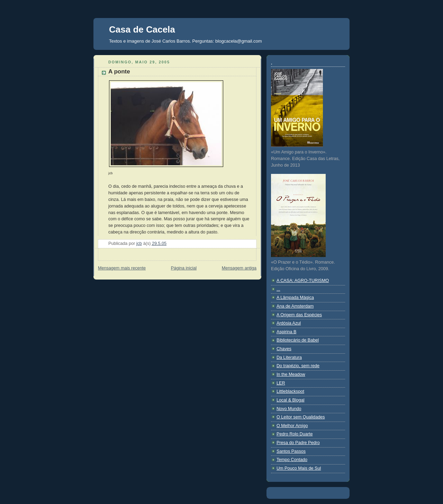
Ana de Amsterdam (295, 306)
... (278, 289)
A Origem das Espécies (299, 315)
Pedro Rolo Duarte (295, 434)
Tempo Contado (292, 460)
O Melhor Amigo (292, 426)
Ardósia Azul (289, 323)
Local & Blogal (291, 400)
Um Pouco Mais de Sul (299, 468)
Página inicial (184, 268)
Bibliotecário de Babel (298, 340)
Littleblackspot (290, 391)
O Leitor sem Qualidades (301, 417)
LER (281, 383)
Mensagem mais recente (122, 268)
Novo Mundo (289, 409)
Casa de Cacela (142, 29)
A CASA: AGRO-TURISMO (303, 281)
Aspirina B (286, 332)
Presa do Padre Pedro (298, 443)
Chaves (284, 349)
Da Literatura (289, 357)
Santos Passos (291, 451)
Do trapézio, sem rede (298, 366)
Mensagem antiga (239, 268)
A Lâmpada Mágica (295, 298)
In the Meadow (291, 374)
